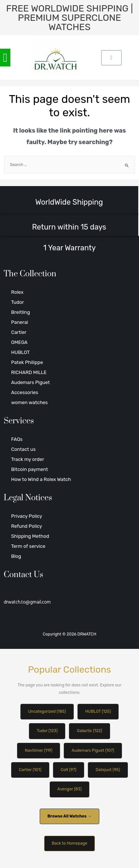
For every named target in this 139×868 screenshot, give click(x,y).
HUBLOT (20, 352)
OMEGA (19, 342)
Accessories (25, 392)
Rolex (17, 292)
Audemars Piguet (30, 382)
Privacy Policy (27, 516)
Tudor (17, 302)
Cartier (19, 332)
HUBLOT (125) (98, 711)
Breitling (21, 312)
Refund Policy (27, 526)
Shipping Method (30, 536)
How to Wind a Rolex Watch (41, 479)
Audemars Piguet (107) (93, 750)
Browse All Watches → (69, 816)
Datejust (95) (108, 770)
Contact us (23, 449)
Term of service (28, 546)
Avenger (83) (69, 789)
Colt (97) (69, 770)
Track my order (28, 459)
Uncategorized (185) (47, 711)
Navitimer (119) (39, 750)
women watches (29, 402)
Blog (16, 556)
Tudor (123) (47, 731)
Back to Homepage (70, 843)
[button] (5, 58)
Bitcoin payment (29, 469)
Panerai (20, 322)
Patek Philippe (27, 362)
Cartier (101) (30, 770)
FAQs (17, 439)
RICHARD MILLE (29, 372)
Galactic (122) (89, 731)
